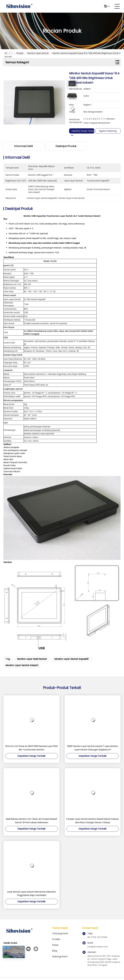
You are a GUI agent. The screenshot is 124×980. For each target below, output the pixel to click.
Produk (20, 53)
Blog (55, 951)
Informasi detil (24, 146)
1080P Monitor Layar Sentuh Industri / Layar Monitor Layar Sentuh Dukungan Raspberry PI (93, 748)
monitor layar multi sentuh (32, 659)
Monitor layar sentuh (38, 53)
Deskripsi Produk (66, 146)
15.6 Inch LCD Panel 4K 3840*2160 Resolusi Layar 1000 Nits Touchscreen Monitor (31, 748)
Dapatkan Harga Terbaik (84, 131)
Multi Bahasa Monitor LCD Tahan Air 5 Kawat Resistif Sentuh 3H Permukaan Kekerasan (31, 821)
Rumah (8, 53)
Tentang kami (60, 933)
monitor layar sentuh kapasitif (71, 659)
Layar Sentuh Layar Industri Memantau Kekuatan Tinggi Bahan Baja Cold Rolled (31, 894)
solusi (55, 945)
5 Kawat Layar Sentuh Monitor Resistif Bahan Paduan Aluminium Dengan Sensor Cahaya (93, 821)
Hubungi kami (60, 956)
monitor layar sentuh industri (22, 665)
